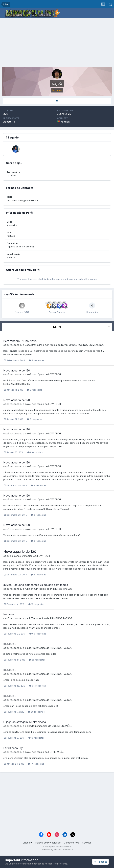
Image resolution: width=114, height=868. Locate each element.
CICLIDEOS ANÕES (62, 726)
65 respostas (38, 634)
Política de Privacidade (48, 843)
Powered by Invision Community (57, 850)
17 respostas (36, 764)
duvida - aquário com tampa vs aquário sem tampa (36, 585)
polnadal (30, 726)
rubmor (29, 589)
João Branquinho (35, 345)
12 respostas (36, 604)
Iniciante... (10, 614)
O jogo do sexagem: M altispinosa (25, 722)
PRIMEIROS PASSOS (61, 589)
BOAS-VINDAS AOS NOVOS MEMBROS (83, 345)
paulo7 (29, 618)
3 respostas (36, 360)
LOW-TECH (55, 374)
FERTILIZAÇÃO (56, 752)
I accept (100, 862)
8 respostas (35, 390)
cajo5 (6, 345)
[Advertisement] (58, 43)
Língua (27, 843)
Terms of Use (60, 864)
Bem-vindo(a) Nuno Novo (20, 341)
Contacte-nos (71, 843)
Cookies (87, 843)
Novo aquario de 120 (17, 370)
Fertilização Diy (13, 748)
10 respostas (36, 738)
